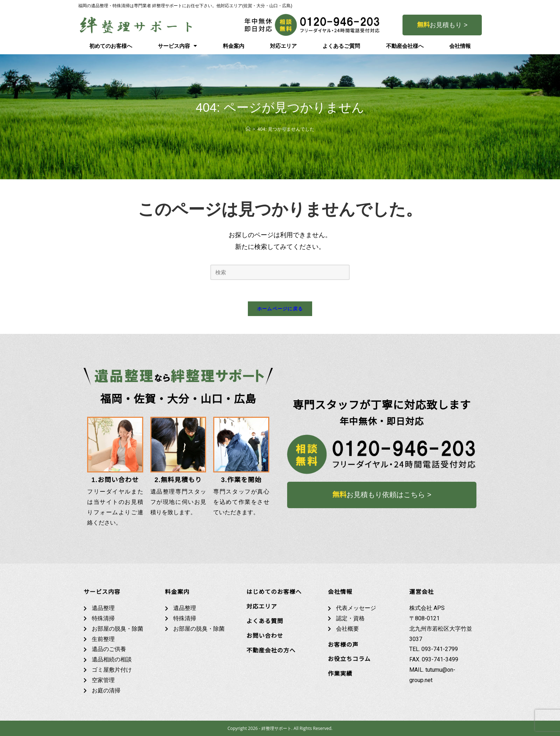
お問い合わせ (265, 636)
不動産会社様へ (405, 46)
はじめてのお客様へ (274, 592)
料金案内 (234, 46)
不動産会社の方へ (271, 650)
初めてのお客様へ (111, 46)
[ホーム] (248, 129)
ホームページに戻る (280, 309)
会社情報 (460, 46)
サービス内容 (177, 46)
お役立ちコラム (349, 659)
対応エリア (283, 46)
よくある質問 (265, 621)
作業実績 (340, 674)
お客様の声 (343, 645)
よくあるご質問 (341, 46)
